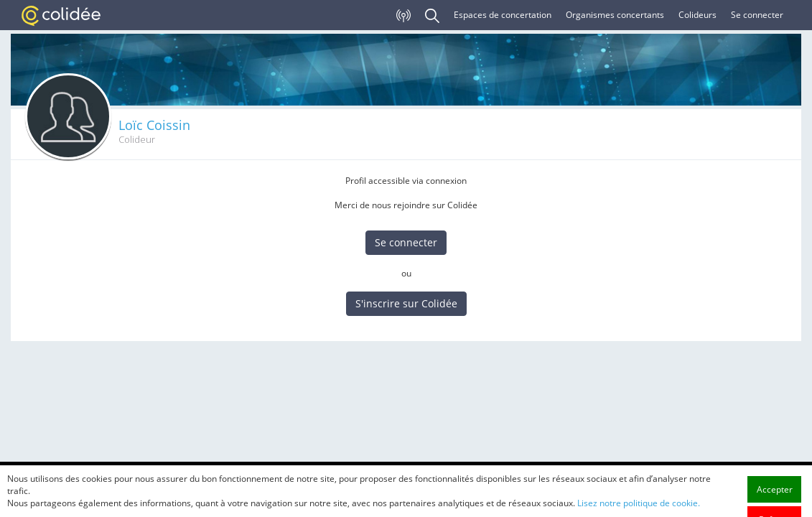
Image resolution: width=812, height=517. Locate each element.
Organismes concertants (615, 15)
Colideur (137, 140)
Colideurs (697, 15)
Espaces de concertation (503, 15)
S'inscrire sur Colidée (406, 303)
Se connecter (757, 15)
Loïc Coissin (154, 125)
